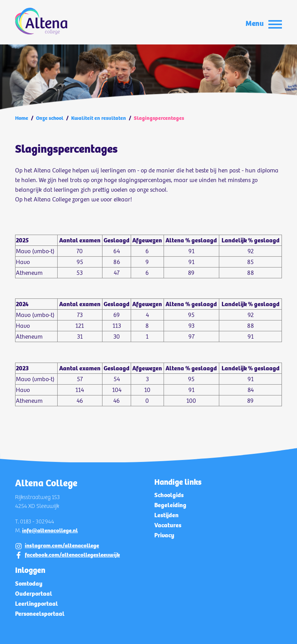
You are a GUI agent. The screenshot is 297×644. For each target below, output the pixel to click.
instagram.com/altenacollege (62, 545)
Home (22, 118)
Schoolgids (169, 495)
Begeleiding (170, 505)
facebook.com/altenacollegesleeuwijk (72, 555)
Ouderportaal (34, 594)
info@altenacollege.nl (50, 530)
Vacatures (168, 525)
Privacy (164, 535)
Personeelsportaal (40, 614)
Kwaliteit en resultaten (99, 118)
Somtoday (29, 584)
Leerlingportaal (37, 604)
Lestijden (166, 515)
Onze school (50, 118)
